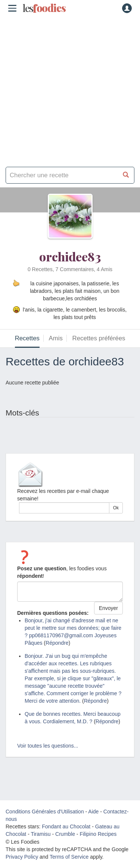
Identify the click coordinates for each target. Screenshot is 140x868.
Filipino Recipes (98, 834)
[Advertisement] (70, 89)
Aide (93, 812)
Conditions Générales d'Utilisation (45, 812)
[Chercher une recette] (126, 175)
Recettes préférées (99, 338)
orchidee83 (70, 256)
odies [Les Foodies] (44, 8)
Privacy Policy (22, 857)
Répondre (57, 643)
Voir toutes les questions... (48, 746)
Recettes (27, 338)
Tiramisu (41, 834)
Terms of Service (69, 857)
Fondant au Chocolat (66, 826)
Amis (56, 338)
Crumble (65, 834)
